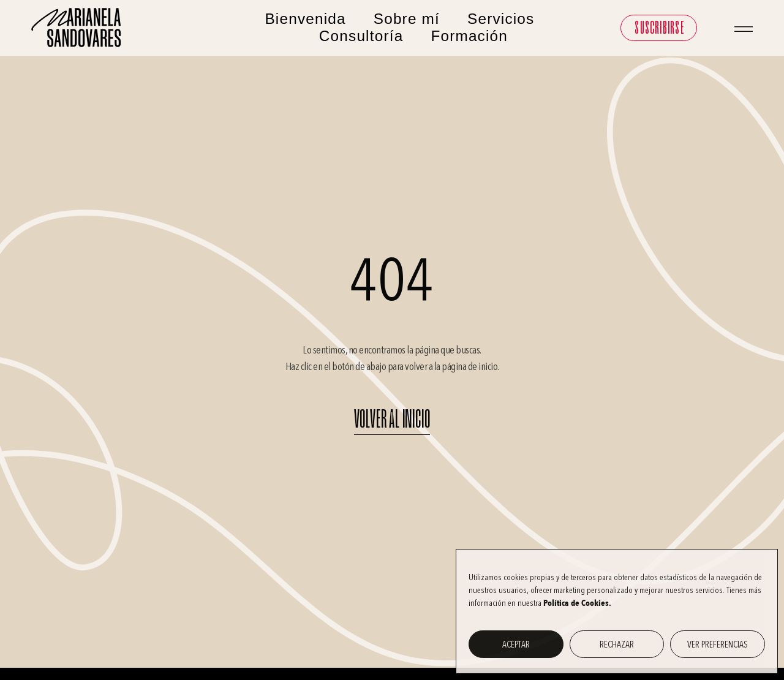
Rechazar (617, 644)
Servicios (501, 19)
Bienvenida (305, 19)
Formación (469, 36)
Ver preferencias (718, 644)
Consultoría (361, 36)
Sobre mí (407, 19)
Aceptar (516, 644)
